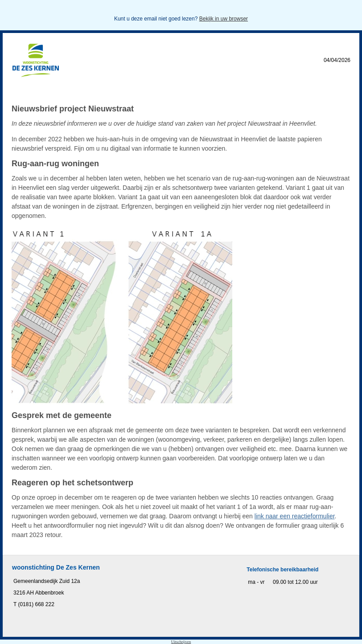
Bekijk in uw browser (224, 19)
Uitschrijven (181, 642)
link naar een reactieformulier (295, 516)
